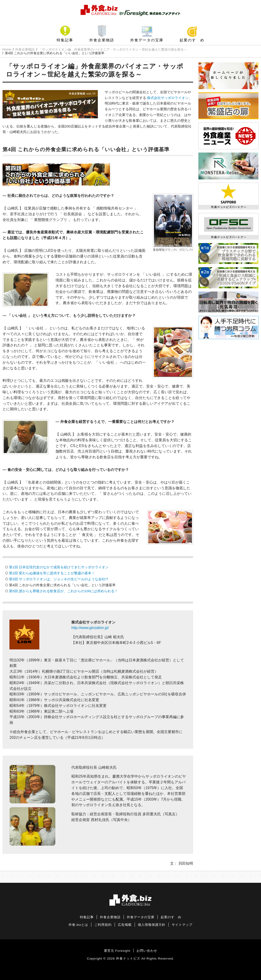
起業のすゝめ (192, 40)
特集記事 (65, 40)
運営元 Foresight (117, 951)
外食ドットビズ (128, 959)
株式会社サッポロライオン (168, 98)
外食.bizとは (78, 925)
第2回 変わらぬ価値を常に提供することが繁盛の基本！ (52, 573)
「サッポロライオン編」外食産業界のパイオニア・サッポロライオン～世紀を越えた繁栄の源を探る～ (113, 49)
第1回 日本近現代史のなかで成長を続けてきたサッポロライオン (59, 567)
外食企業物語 (102, 40)
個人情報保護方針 (152, 925)
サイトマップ (182, 925)
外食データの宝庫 (147, 40)
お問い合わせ (147, 951)
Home (7, 49)
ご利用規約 (103, 925)
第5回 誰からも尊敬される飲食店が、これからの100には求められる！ (63, 591)
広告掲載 (125, 925)
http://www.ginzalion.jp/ (90, 628)
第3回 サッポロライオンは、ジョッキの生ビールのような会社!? (58, 579)
